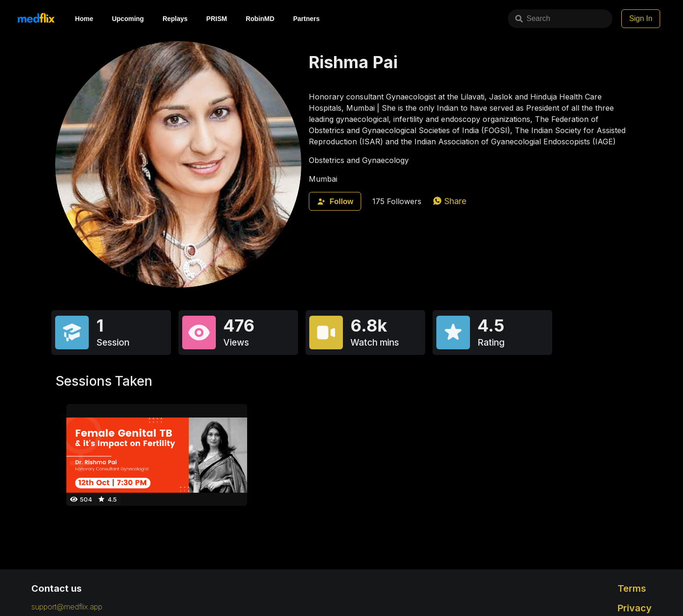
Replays (175, 19)
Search (499, 18)
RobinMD (260, 19)
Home (84, 19)
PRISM (217, 19)
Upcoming (128, 19)
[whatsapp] (449, 201)
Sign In (641, 18)
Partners (306, 19)
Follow (335, 202)
